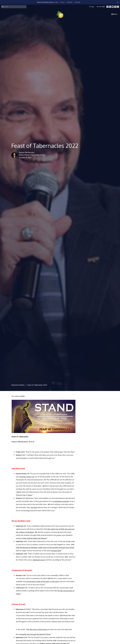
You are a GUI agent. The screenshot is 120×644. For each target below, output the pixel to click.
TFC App (92, 7)
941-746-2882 (101, 7)
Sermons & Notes (18, 385)
